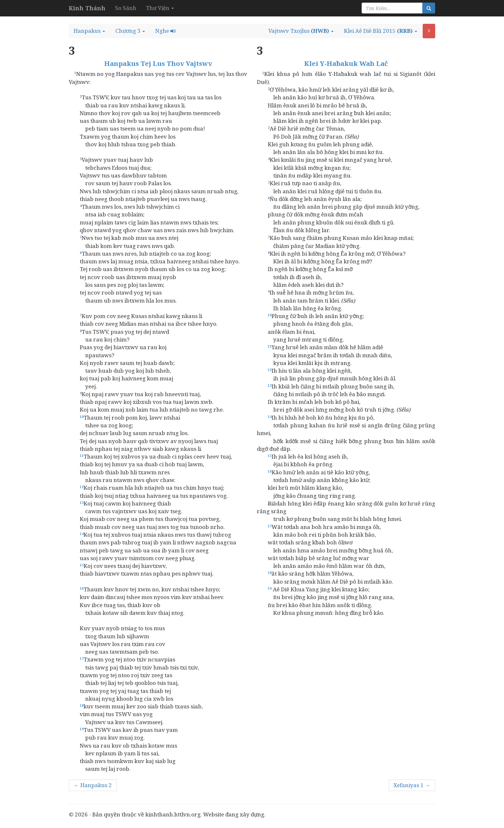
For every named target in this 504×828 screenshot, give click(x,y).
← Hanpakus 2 (93, 785)
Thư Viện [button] (160, 8)
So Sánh (126, 8)
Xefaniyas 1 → (412, 785)
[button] (89, 31)
